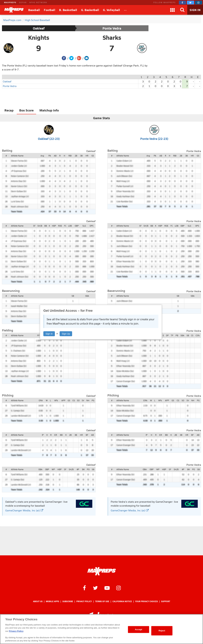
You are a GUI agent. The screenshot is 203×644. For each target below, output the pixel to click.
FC (65, 226)
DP (167, 335)
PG (93, 400)
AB (55, 156)
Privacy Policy (84, 601)
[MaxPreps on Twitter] (191, 3)
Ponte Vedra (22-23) (154, 139)
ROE (60, 226)
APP (63, 400)
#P (78, 469)
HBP (54, 226)
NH (88, 400)
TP (172, 335)
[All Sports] (125, 10)
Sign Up (66, 334)
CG (74, 400)
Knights (39, 37)
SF (34, 226)
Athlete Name (17, 156)
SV (83, 400)
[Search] (182, 10)
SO (78, 400)
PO (88, 469)
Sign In (49, 334)
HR (87, 156)
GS (93, 156)
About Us (38, 601)
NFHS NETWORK (38, 2)
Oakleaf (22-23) (49, 139)
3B (81, 156)
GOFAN (23, 2)
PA (50, 156)
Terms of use (102, 601)
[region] (101, 629)
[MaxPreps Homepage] (102, 571)
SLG (84, 226)
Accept (138, 629)
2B (76, 156)
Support (166, 601)
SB (73, 296)
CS (192, 335)
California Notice (122, 601)
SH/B (40, 226)
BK (83, 469)
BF (87, 435)
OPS (92, 226)
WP (53, 469)
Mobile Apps (52, 601)
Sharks (112, 37)
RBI (70, 156)
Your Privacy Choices (147, 601)
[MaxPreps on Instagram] (199, 3)
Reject (162, 631)
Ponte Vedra (112, 28)
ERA (41, 400)
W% (56, 400)
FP (38, 335)
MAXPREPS (10, 2)
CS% (198, 335)
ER (56, 435)
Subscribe (68, 601)
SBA (87, 296)
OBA (40, 469)
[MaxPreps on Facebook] (182, 3)
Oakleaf (39, 28)
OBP (77, 226)
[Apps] (172, 10)
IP (43, 435)
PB (177, 335)
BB (46, 226)
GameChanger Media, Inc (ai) (24, 510)
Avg (42, 156)
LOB (70, 226)
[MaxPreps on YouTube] (107, 588)
